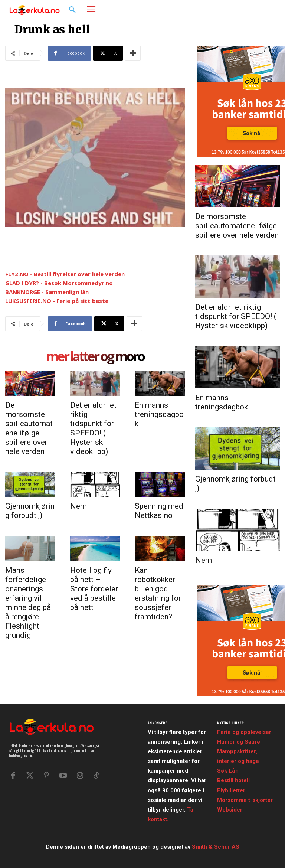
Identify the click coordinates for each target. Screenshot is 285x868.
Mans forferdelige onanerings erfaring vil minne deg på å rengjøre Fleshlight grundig (28, 603)
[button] (72, 10)
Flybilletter (231, 790)
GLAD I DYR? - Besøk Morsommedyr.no (59, 283)
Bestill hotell (233, 780)
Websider (230, 810)
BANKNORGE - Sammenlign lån (47, 292)
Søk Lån (228, 771)
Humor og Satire (239, 742)
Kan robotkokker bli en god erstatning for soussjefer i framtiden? (158, 593)
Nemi (80, 506)
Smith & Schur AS (216, 847)
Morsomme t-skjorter (245, 800)
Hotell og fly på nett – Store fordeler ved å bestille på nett (94, 589)
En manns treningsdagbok (159, 414)
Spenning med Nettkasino (159, 511)
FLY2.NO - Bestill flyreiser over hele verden (65, 274)
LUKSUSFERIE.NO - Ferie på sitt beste (57, 301)
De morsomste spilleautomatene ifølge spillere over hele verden (29, 428)
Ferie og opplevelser (244, 732)
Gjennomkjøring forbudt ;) (30, 511)
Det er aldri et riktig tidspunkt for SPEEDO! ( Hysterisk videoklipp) (93, 428)
